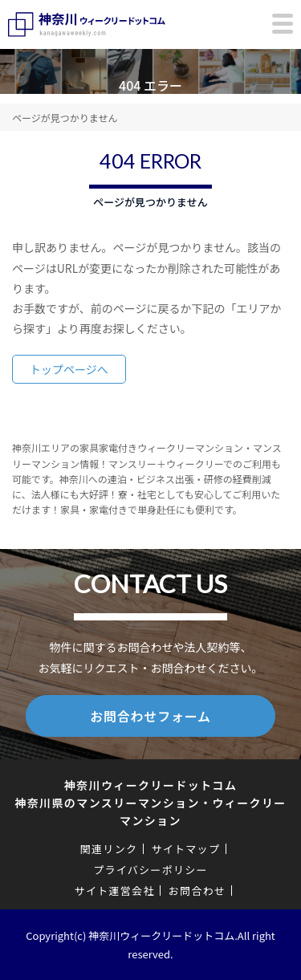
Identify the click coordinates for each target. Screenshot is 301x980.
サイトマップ (185, 849)
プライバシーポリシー (150, 870)
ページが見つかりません (65, 118)
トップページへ (69, 369)
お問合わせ (197, 891)
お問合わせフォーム (150, 716)
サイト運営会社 (115, 891)
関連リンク (109, 849)
